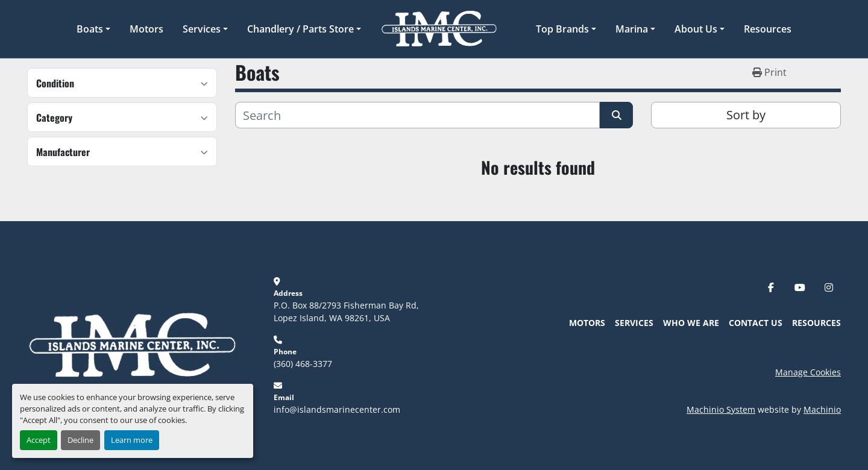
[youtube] (800, 287)
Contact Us (756, 323)
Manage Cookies (808, 372)
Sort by (746, 115)
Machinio (822, 409)
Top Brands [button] (562, 29)
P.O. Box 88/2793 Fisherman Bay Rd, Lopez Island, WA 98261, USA (348, 312)
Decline (80, 440)
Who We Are (691, 323)
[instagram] (829, 287)
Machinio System (721, 409)
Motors (146, 29)
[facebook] (771, 287)
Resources (768, 29)
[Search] (417, 115)
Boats (90, 29)
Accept (39, 440)
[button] (93, 29)
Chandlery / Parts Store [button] (300, 29)
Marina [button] (632, 29)
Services (202, 29)
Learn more (132, 440)
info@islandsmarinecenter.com (337, 409)
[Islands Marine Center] (132, 344)
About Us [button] (696, 29)
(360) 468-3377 (303, 364)
